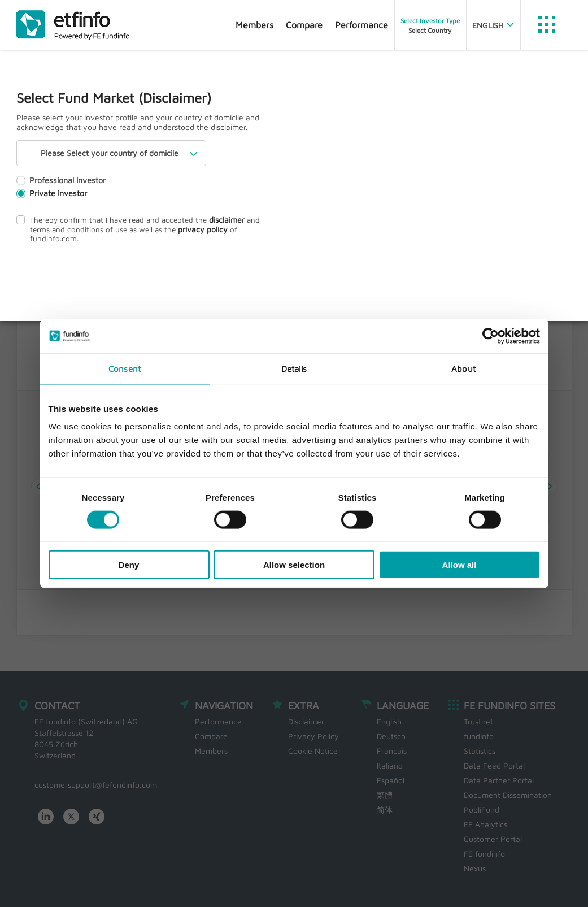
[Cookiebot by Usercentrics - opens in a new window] (491, 336)
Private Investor (51, 198)
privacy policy (174, 234)
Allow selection (294, 565)
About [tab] (463, 368)
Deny (129, 565)
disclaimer (217, 225)
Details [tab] (294, 368)
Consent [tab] (125, 368)
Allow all (459, 565)
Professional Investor (60, 185)
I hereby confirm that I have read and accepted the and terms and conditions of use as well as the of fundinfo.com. (143, 229)
